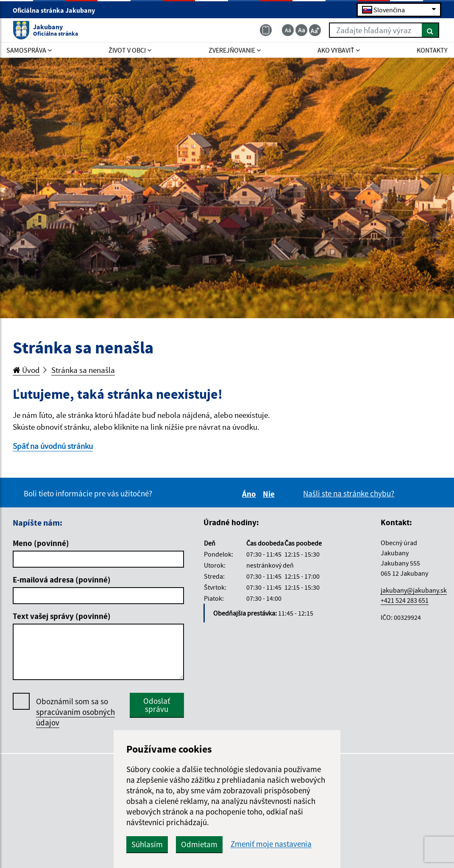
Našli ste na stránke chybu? (349, 493)
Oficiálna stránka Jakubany (57, 10)
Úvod (26, 370)
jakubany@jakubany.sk (414, 590)
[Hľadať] (430, 30)
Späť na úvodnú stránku (53, 446)
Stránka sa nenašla (83, 370)
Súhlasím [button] (147, 844)
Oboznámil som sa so (75, 712)
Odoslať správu (157, 705)
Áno (250, 494)
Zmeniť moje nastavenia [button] (271, 844)
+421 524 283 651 (405, 600)
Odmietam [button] (199, 844)
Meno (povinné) (41, 543)
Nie (270, 494)
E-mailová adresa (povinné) (62, 580)
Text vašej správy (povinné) (62, 616)
